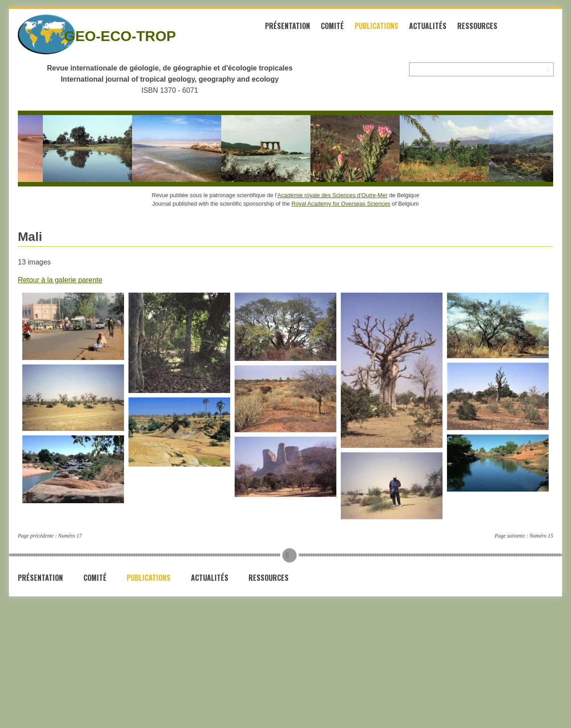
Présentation (288, 26)
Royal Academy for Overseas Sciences (341, 204)
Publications (377, 26)
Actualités (428, 26)
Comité (332, 26)
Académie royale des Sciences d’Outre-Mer (333, 195)
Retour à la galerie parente (60, 280)
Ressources (477, 26)
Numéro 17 (70, 536)
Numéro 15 (541, 536)
